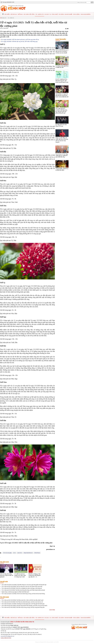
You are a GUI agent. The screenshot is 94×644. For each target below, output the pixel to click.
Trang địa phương (86, 14)
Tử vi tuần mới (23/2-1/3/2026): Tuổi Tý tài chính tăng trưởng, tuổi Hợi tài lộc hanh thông (23, 594)
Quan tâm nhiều (61, 39)
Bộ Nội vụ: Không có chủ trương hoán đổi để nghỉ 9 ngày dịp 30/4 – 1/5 (35, 575)
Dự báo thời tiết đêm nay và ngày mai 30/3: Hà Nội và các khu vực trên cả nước (62, 51)
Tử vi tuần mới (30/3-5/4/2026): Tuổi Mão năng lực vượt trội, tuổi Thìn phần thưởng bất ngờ (24, 585)
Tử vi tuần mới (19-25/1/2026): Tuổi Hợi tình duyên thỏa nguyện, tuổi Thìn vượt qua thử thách (24, 605)
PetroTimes (37, 553)
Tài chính (61, 14)
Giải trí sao (14, 14)
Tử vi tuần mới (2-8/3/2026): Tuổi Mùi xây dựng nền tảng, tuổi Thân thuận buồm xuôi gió (23, 590)
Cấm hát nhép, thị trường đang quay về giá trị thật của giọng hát (7, 575)
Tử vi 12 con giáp (7, 553)
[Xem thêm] (52, 610)
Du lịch (47, 14)
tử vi (15, 553)
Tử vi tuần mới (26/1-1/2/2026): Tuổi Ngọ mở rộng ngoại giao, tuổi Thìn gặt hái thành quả (23, 604)
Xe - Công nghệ (54, 14)
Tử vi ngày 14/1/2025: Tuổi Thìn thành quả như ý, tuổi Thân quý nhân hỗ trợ (20, 40)
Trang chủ (4, 18)
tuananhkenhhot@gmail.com (8, 636)
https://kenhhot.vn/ (28, 553)
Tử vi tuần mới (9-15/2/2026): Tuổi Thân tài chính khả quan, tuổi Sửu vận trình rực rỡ (22, 602)
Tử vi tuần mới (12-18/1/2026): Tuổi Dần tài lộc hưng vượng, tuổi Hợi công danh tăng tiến (23, 607)
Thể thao (20, 14)
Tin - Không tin (40, 14)
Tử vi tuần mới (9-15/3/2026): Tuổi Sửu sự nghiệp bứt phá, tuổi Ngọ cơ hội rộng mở (22, 588)
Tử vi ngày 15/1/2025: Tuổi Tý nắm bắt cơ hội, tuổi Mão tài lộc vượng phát (28, 543)
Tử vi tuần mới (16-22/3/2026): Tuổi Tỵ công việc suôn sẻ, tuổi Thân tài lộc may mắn (22, 586)
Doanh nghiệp (68, 14)
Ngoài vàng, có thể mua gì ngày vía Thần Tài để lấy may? (15, 592)
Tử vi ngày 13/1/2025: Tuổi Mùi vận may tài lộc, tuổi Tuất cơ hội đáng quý (19, 42)
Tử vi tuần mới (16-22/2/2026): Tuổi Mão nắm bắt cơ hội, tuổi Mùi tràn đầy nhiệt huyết (23, 600)
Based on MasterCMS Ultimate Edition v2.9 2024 (47, 642)
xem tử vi (20, 553)
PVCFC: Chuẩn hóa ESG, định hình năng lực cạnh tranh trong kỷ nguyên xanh (62, 81)
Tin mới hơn (4, 582)
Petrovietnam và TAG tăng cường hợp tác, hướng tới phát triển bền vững (62, 155)
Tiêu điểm (7, 14)
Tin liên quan (4, 562)
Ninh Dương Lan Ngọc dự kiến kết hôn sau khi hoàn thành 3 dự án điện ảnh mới (62, 95)
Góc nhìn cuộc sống (29, 14)
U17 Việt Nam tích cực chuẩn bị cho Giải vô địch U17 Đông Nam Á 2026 (20, 575)
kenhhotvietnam (9, 624)
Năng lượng (76, 14)
